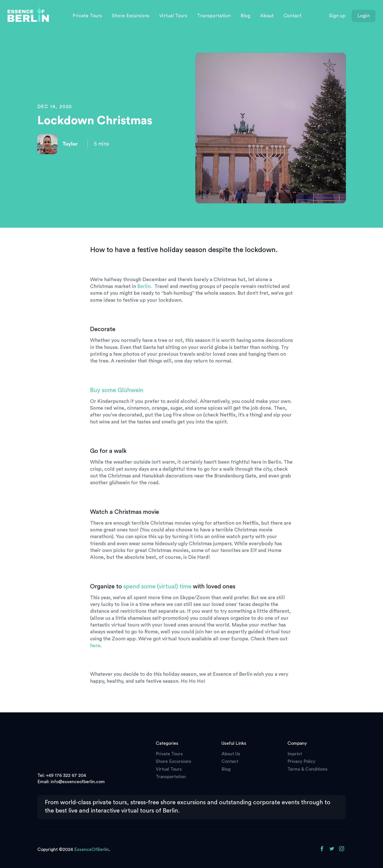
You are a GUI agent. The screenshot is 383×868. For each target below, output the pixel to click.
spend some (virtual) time (157, 587)
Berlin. (144, 286)
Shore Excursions (131, 16)
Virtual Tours (173, 16)
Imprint (295, 754)
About (267, 16)
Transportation (214, 16)
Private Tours (87, 16)
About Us (231, 754)
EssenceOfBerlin (92, 849)
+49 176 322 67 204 (66, 775)
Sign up (337, 16)
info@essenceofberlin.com (78, 782)
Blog (245, 16)
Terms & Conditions (308, 769)
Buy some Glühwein (117, 390)
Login (364, 16)
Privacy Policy (301, 761)
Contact (292, 16)
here (95, 646)
